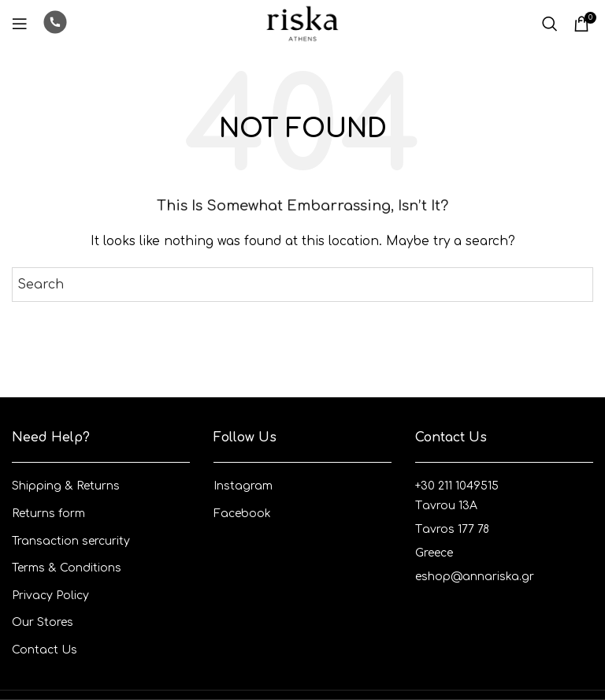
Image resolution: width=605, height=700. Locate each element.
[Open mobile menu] (20, 24)
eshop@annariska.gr (475, 577)
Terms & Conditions (67, 568)
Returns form (48, 514)
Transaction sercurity (71, 541)
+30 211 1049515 (457, 486)
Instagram (243, 486)
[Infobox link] (55, 24)
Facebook (242, 514)
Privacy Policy (50, 596)
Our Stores (43, 622)
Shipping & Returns (66, 486)
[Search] (550, 24)
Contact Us (45, 650)
